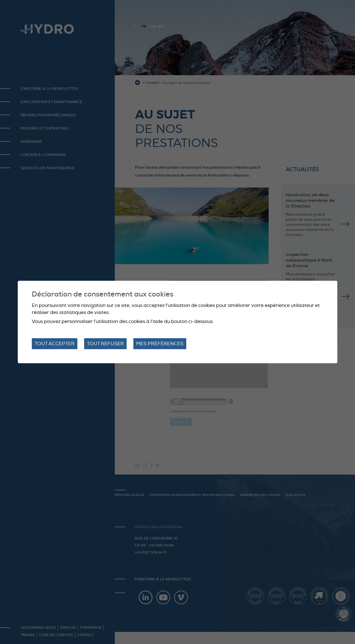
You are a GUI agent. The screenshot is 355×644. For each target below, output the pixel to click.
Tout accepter (55, 344)
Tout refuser (105, 344)
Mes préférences (160, 344)
